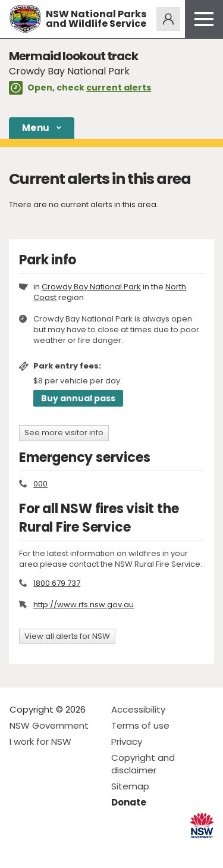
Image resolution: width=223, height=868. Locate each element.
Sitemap (130, 786)
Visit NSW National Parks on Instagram (46, 849)
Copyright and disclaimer (143, 764)
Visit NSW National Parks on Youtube (72, 849)
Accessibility (138, 709)
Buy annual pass (78, 398)
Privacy (127, 741)
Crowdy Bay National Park (91, 287)
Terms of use (140, 725)
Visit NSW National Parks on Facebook (21, 849)
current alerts (119, 88)
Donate (129, 802)
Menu (36, 128)
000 (40, 484)
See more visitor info (64, 433)
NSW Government (49, 725)
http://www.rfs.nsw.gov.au (84, 605)
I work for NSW (40, 741)
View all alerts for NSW (67, 636)
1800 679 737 (57, 583)
